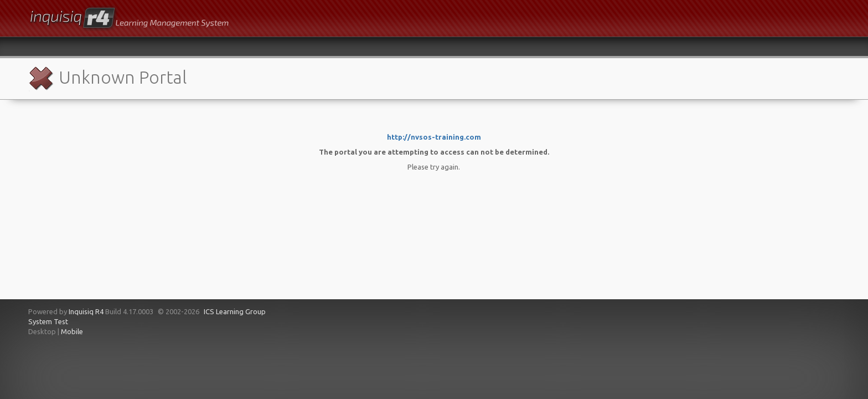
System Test (48, 321)
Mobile (72, 331)
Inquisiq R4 (86, 311)
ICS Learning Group (235, 311)
